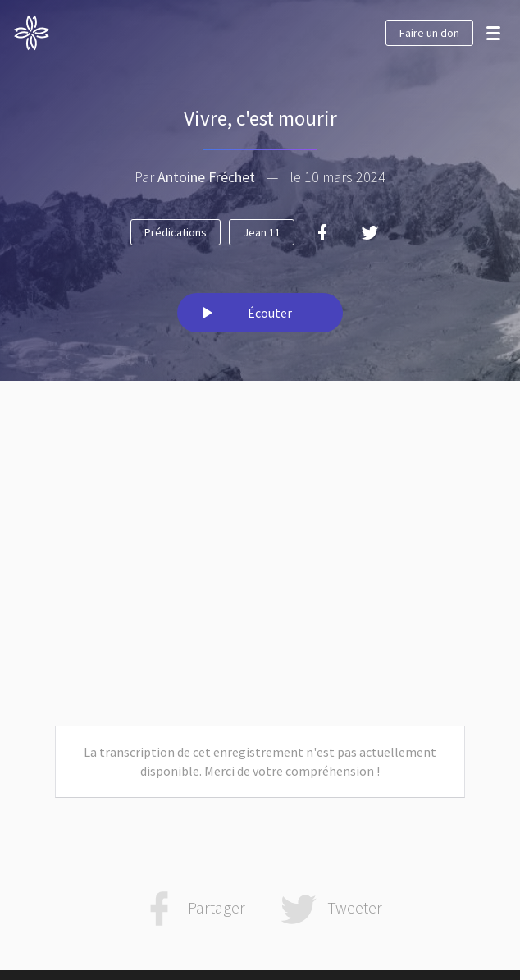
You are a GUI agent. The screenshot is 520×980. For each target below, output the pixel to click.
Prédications (176, 232)
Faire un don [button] (429, 33)
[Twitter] (370, 232)
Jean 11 (262, 232)
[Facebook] (322, 232)
